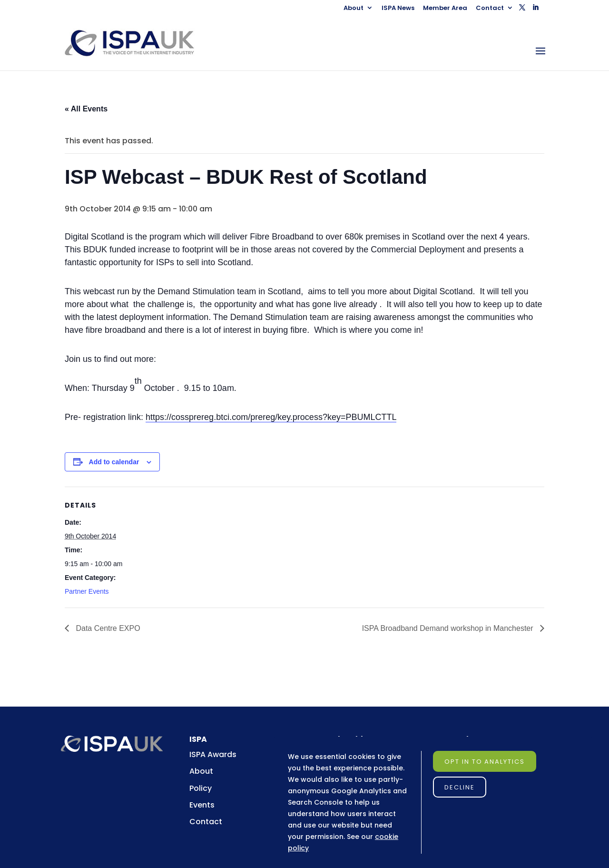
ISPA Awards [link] (213, 754)
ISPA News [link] (398, 9)
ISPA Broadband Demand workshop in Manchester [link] (449, 628)
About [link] (354, 9)
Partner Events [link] (87, 591)
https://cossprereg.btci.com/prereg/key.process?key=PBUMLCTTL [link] (271, 417)
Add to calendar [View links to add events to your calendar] (114, 462)
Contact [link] (490, 9)
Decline (460, 787)
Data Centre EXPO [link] (107, 628)
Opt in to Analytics (485, 762)
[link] (138, 43)
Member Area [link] (445, 9)
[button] (522, 10)
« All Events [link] (86, 109)
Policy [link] (201, 788)
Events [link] (202, 805)
